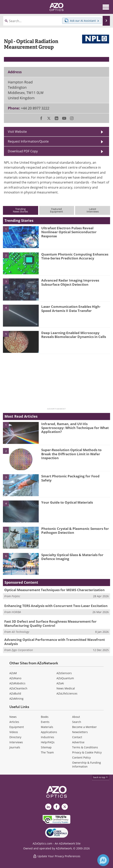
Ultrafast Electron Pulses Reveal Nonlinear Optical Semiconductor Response (69, 232)
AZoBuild (15, 693)
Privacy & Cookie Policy (87, 752)
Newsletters (80, 732)
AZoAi (60, 683)
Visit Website (17, 132)
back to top (101, 777)
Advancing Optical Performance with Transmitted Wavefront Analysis (55, 642)
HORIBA (16, 612)
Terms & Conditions (85, 747)
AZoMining (16, 699)
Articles (14, 722)
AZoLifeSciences (67, 693)
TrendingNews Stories (20, 210)
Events (45, 722)
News (13, 717)
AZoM (13, 673)
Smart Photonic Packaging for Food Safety (70, 478)
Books (45, 717)
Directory (15, 737)
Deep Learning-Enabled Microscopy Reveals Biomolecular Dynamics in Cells (74, 335)
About (76, 717)
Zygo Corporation (22, 650)
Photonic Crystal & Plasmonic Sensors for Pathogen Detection (75, 531)
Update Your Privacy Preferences (57, 856)
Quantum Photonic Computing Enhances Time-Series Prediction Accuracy (75, 256)
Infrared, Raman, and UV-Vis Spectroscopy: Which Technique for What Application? (75, 428)
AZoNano (15, 678)
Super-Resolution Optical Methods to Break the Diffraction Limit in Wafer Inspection (71, 454)
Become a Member (84, 727)
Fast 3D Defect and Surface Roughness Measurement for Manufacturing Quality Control (50, 623)
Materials (47, 727)
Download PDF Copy (23, 151)
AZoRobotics (17, 683)
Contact (77, 737)
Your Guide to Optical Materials (67, 502)
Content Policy (81, 757)
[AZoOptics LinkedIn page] (48, 807)
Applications (49, 732)
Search (77, 722)
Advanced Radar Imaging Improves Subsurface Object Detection (70, 282)
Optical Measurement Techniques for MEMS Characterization (54, 590)
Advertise (78, 742)
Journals (15, 747)
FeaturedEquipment (56, 210)
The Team (47, 752)
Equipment (17, 727)
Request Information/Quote (28, 141)
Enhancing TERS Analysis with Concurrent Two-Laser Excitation (56, 606)
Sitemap (46, 747)
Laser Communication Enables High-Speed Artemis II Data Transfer (71, 308)
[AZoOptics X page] (65, 807)
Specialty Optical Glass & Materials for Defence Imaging (72, 557)
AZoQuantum (65, 678)
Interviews (16, 742)
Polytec (16, 596)
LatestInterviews (93, 210)
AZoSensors (64, 673)
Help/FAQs (48, 742)
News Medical (66, 688)
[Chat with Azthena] (103, 860)
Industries (48, 737)
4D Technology (20, 632)
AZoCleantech (18, 688)
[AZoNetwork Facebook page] (56, 807)
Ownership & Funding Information (87, 765)
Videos (14, 732)
